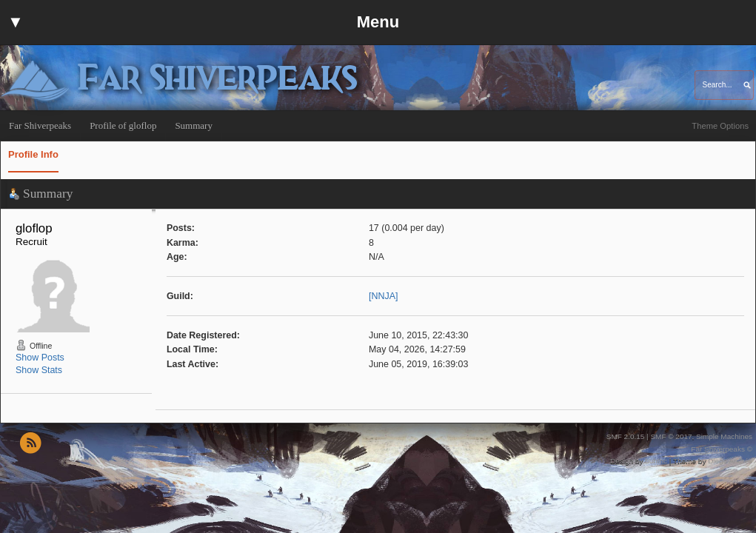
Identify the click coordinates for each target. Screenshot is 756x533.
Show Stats (39, 370)
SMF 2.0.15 (626, 436)
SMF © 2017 (671, 436)
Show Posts (40, 358)
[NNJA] (384, 296)
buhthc (656, 461)
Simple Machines (724, 436)
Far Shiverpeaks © (722, 449)
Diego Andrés (730, 461)
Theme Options (720, 126)
